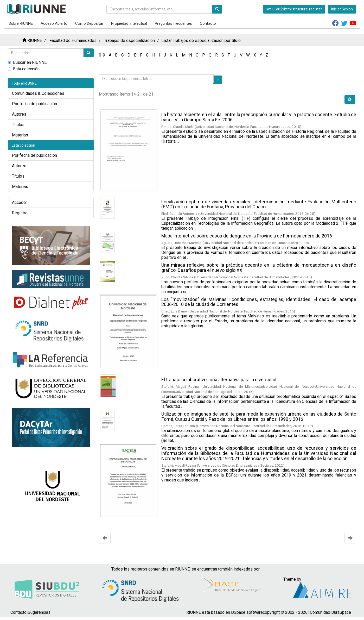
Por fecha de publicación (34, 104)
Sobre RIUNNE (21, 23)
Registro (20, 213)
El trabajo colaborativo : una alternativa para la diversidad (219, 380)
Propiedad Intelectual (129, 23)
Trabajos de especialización (129, 40)
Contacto (208, 23)
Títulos (18, 125)
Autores (19, 114)
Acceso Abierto (54, 23)
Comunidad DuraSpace (330, 612)
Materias (20, 135)
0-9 (102, 55)
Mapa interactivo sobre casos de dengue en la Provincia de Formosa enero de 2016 (247, 236)
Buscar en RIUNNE (27, 62)
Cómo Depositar (89, 23)
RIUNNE (35, 40)
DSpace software (247, 612)
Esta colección (24, 69)
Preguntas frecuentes (173, 23)
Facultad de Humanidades (73, 40)
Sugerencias (39, 612)
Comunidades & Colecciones (38, 93)
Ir (218, 80)
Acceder (20, 202)
